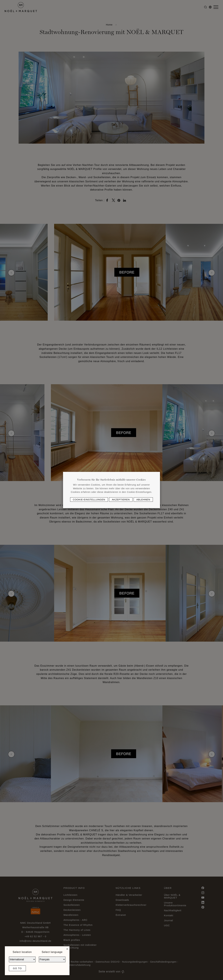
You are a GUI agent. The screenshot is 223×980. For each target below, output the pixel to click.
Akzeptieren (121, 500)
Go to (17, 968)
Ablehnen (143, 500)
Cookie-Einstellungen (89, 500)
